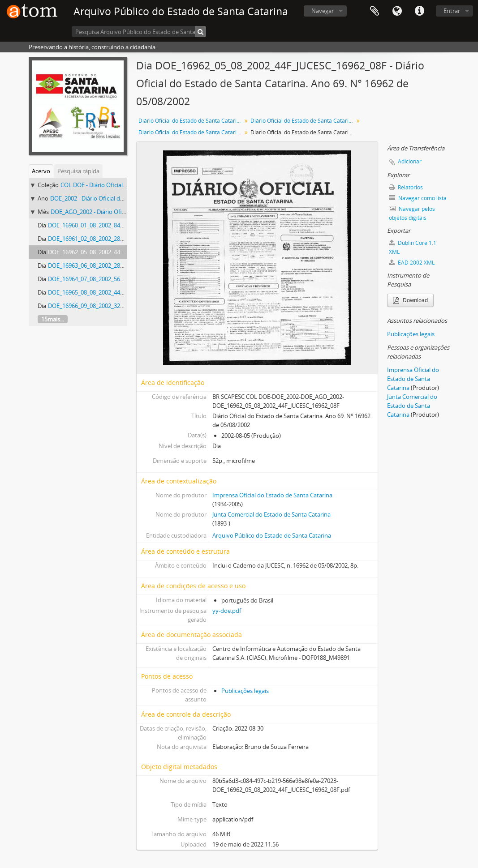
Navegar (323, 11)
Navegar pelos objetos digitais (412, 213)
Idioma (397, 11)
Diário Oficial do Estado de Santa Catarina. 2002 (303, 121)
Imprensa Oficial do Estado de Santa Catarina (272, 495)
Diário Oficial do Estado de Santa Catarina (191, 121)
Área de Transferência (375, 11)
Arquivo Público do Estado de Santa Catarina (272, 535)
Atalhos (419, 11)
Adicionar (410, 161)
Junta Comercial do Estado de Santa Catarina (271, 514)
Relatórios (406, 187)
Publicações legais (245, 691)
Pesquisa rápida (78, 171)
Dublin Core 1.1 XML (413, 247)
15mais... (53, 319)
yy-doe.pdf (227, 611)
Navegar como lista (418, 198)
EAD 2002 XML (412, 263)
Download (410, 300)
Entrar (452, 11)
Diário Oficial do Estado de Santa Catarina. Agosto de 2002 (191, 132)
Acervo (41, 171)
